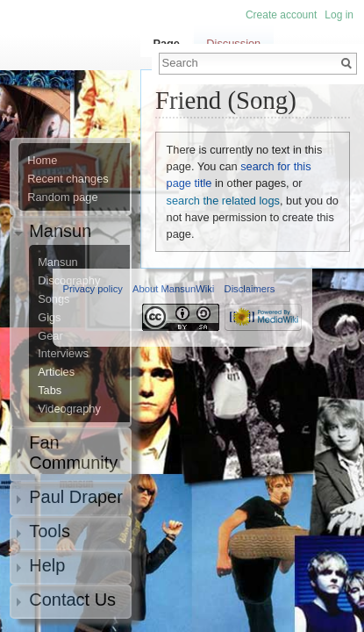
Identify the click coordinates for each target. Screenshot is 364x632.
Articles (56, 372)
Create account (281, 15)
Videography (69, 409)
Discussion (233, 43)
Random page (62, 197)
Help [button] (47, 565)
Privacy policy (93, 289)
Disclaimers (250, 289)
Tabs (50, 391)
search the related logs (223, 201)
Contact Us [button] (72, 600)
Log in (339, 15)
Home (42, 161)
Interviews (63, 354)
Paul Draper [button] (76, 497)
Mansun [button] (60, 231)
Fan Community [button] (73, 452)
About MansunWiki (173, 289)
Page (166, 43)
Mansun (58, 262)
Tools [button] (50, 531)
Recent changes (68, 179)
